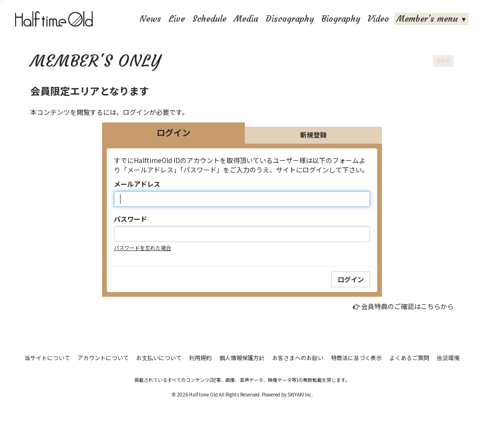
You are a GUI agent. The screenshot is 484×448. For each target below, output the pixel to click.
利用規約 (200, 358)
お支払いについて (159, 358)
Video (378, 19)
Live (177, 19)
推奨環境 (448, 358)
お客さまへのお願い (298, 358)
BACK (443, 61)
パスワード (130, 219)
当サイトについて (47, 358)
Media (246, 19)
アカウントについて (103, 358)
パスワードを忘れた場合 (143, 248)
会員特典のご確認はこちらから (407, 306)
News (150, 19)
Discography (290, 19)
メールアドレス (137, 184)
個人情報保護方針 (242, 358)
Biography (341, 19)
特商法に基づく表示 (356, 358)
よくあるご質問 (409, 358)
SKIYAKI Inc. (300, 394)
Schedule (209, 19)
